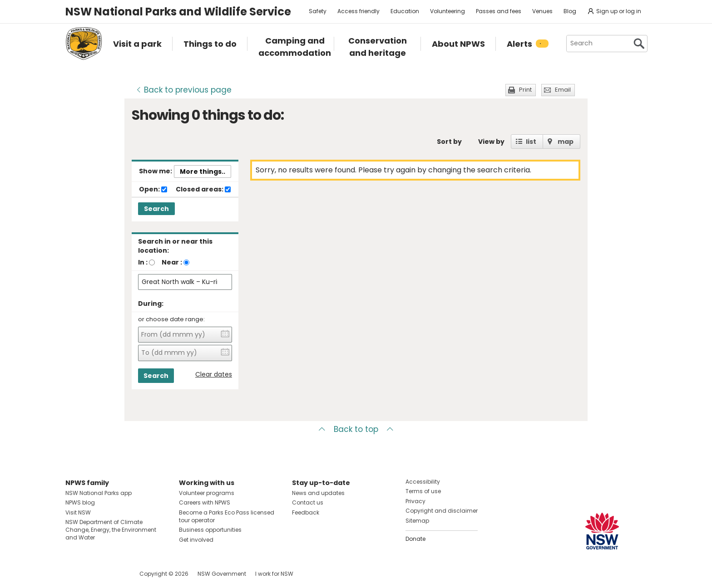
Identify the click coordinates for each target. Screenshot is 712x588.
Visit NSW (78, 512)
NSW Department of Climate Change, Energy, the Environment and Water (111, 530)
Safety (318, 11)
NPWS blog (80, 502)
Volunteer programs (207, 493)
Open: (153, 190)
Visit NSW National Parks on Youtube (113, 574)
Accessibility (423, 482)
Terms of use (423, 491)
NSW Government (222, 574)
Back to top (356, 429)
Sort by (449, 142)
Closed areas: (203, 190)
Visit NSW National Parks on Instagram (93, 574)
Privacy (415, 501)
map (566, 142)
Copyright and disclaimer (442, 511)
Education (405, 11)
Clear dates (214, 375)
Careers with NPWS (205, 502)
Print (525, 90)
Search (156, 209)
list (531, 142)
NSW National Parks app (99, 493)
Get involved (196, 540)
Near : (172, 262)
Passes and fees (499, 11)
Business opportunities (210, 530)
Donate (415, 539)
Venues (542, 11)
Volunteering (447, 11)
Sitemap (417, 521)
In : (143, 262)
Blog (570, 11)
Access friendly (358, 11)
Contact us (308, 502)
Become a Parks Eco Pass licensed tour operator (227, 516)
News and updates (318, 493)
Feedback (306, 512)
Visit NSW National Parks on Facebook (74, 574)
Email (563, 90)
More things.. (203, 171)
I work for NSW (274, 574)
